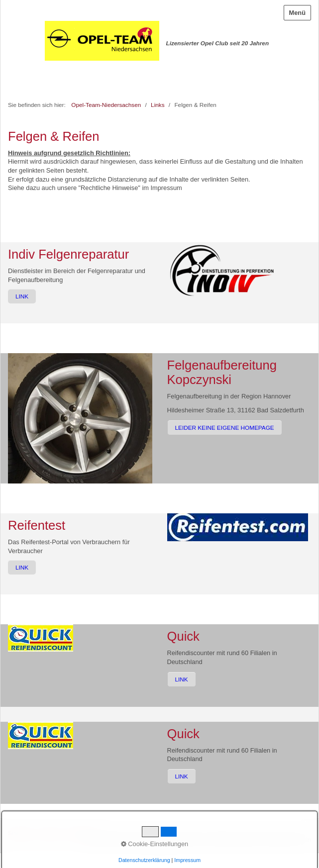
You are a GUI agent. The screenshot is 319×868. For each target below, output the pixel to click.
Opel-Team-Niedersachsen (106, 105)
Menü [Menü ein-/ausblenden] (297, 13)
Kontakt (49, 833)
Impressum (80, 833)
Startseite (20, 833)
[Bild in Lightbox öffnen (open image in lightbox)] (222, 270)
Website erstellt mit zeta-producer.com (261, 839)
